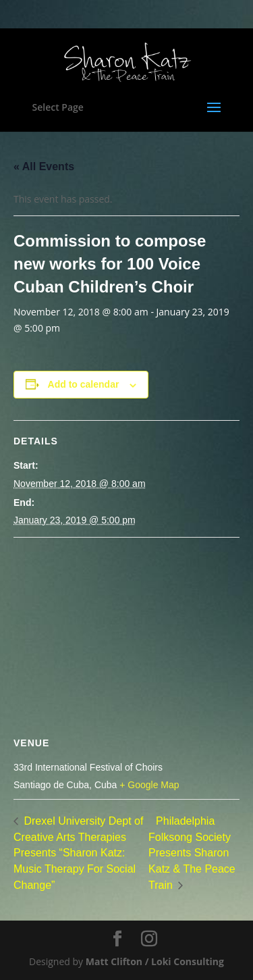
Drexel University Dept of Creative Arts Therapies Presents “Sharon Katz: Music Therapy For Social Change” (78, 853)
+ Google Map (149, 785)
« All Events (44, 166)
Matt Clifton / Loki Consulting (155, 961)
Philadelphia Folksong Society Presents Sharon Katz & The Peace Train (192, 853)
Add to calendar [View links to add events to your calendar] (84, 384)
